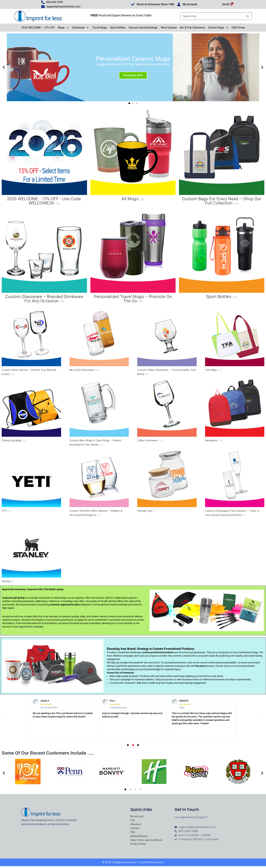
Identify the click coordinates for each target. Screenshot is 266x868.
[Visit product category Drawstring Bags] (31, 410)
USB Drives (238, 28)
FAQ (133, 833)
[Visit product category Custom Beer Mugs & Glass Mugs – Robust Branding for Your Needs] (99, 413)
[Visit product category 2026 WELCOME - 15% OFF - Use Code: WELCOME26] (44, 158)
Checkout (136, 825)
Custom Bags (218, 28)
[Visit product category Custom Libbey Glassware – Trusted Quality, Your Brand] (167, 342)
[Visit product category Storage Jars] (167, 481)
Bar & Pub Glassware (192, 28)
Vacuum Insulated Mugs (143, 28)
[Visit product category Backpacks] (235, 410)
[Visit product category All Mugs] (133, 156)
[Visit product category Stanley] (31, 551)
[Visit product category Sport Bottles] (222, 254)
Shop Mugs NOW (133, 76)
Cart (133, 821)
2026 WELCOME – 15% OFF (38, 28)
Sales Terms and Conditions (147, 842)
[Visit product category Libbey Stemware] (167, 410)
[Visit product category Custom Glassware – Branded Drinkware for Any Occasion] (44, 256)
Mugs (63, 28)
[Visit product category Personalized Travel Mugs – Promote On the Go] (133, 256)
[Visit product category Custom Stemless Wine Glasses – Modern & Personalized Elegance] (99, 483)
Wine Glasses (169, 28)
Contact (135, 829)
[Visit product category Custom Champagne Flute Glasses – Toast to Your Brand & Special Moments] (235, 483)
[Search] (212, 17)
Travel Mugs (99, 28)
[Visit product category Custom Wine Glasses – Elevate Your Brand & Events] (31, 342)
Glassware (81, 28)
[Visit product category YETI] (31, 481)
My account (137, 817)
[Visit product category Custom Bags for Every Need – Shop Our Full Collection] (222, 158)
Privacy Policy (139, 846)
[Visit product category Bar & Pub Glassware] (99, 340)
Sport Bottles (118, 28)
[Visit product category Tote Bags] (235, 340)
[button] (4, 68)
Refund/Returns (140, 837)
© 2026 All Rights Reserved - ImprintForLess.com (133, 864)
